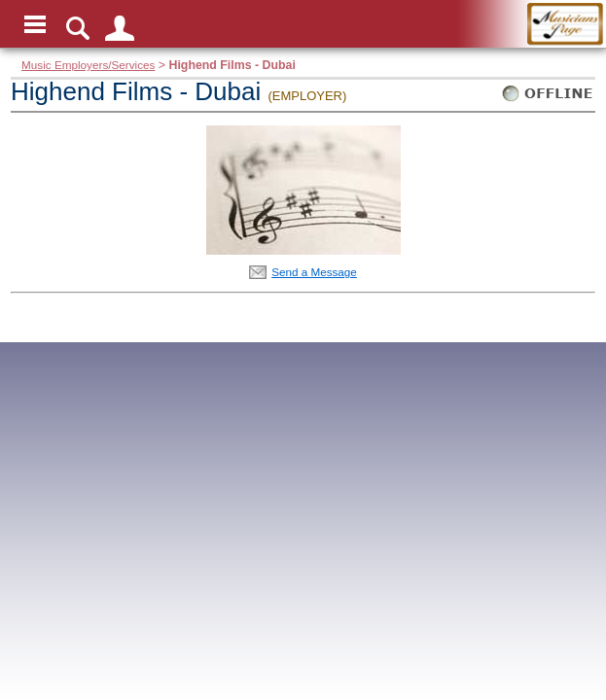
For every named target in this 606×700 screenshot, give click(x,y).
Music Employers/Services (88, 65)
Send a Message (314, 272)
